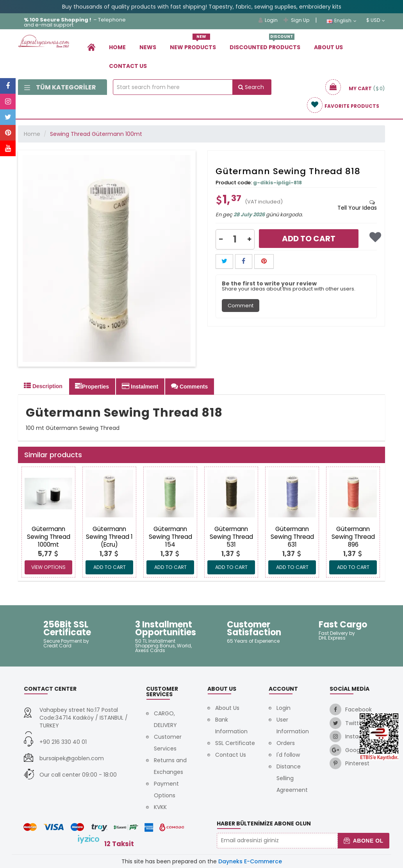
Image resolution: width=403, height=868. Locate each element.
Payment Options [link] (166, 790)
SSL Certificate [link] (235, 743)
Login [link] (268, 20)
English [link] (341, 21)
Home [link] (117, 47)
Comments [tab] (189, 386)
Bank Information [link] (231, 725)
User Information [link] (293, 725)
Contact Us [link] (128, 66)
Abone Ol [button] (363, 841)
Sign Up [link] (296, 20)
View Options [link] (48, 567)
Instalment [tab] (140, 386)
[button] (221, 239)
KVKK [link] (160, 807)
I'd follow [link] (288, 755)
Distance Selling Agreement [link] (292, 778)
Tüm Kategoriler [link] (60, 87)
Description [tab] (43, 386)
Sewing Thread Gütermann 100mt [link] (96, 134)
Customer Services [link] (168, 743)
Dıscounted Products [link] (265, 44)
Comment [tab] (241, 306)
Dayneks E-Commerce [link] (250, 861)
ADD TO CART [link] (110, 567)
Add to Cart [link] (309, 239)
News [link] (148, 47)
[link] (91, 47)
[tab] (357, 205)
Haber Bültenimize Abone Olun (264, 823)
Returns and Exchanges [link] (170, 766)
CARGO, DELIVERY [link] (165, 719)
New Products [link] (193, 44)
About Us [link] (328, 47)
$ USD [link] (376, 20)
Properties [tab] (92, 386)
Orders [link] (286, 743)
